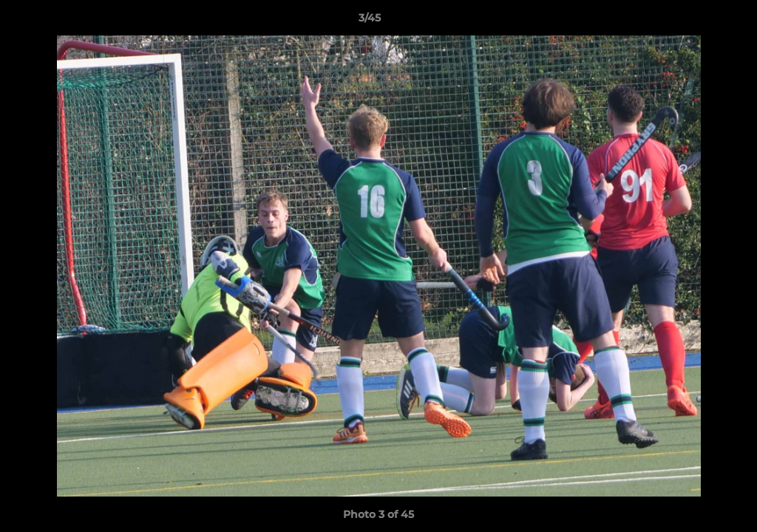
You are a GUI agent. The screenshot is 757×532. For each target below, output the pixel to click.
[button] (695, 21)
